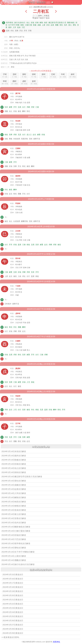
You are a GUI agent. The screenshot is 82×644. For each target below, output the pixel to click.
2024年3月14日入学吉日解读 (14, 493)
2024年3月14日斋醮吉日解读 (14, 560)
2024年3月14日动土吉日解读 (14, 468)
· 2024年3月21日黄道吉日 (12, 600)
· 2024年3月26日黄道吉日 (12, 621)
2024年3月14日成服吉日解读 (14, 485)
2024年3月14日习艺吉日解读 (14, 539)
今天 (48, 3)
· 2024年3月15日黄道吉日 (12, 575)
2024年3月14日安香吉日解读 (14, 518)
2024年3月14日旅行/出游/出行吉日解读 (18, 564)
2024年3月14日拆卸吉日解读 (14, 472)
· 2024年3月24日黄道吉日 (12, 612)
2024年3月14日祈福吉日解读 (14, 535)
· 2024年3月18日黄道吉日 (12, 587)
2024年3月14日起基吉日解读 (14, 489)
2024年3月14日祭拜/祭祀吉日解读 (16, 543)
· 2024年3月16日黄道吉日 (12, 579)
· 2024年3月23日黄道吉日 (12, 608)
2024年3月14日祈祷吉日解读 (14, 464)
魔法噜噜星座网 (29, 642)
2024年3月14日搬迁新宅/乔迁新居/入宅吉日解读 (22, 477)
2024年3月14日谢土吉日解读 (14, 514)
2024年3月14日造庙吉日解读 (14, 510)
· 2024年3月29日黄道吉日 (12, 633)
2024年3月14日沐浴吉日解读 (14, 451)
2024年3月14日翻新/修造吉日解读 (16, 527)
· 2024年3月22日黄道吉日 (12, 604)
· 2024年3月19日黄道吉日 (12, 591)
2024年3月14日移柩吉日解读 (14, 506)
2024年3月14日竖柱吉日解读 (14, 481)
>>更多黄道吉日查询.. (11, 637)
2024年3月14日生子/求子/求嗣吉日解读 (18, 552)
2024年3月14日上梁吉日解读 (14, 556)
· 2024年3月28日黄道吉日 (12, 629)
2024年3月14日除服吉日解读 (14, 460)
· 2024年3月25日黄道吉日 (12, 616)
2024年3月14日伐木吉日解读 (14, 523)
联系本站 (57, 642)
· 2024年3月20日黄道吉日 (12, 595)
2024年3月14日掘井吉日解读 (14, 456)
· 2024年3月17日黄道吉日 (12, 583)
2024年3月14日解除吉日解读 (14, 497)
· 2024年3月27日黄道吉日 (12, 625)
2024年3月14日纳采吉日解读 (14, 502)
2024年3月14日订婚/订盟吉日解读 (16, 531)
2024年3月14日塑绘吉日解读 (14, 548)
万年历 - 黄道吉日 (37, 2)
